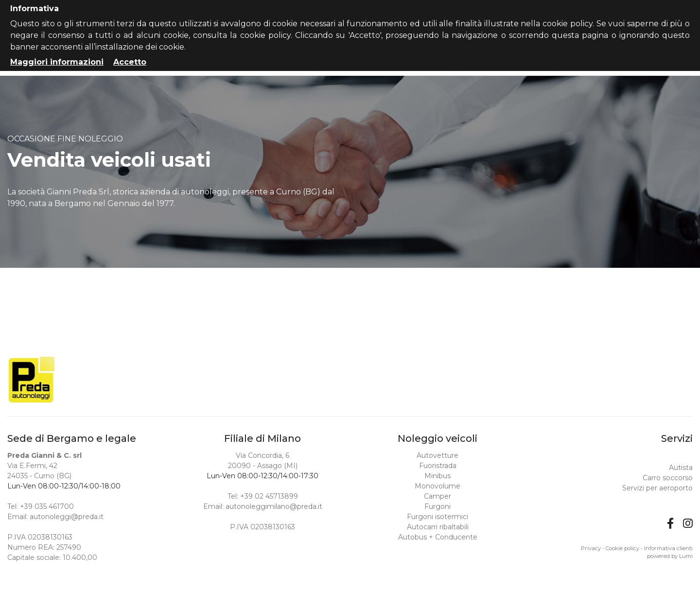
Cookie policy (622, 548)
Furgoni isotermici (437, 517)
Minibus (437, 476)
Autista (681, 468)
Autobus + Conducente (438, 537)
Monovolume (437, 486)
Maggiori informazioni (57, 62)
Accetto (130, 62)
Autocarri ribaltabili (438, 527)
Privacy (591, 548)
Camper (437, 496)
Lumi (686, 556)
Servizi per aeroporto (657, 488)
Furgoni (437, 506)
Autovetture (437, 455)
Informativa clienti (668, 548)
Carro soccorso (668, 478)
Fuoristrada (438, 466)
